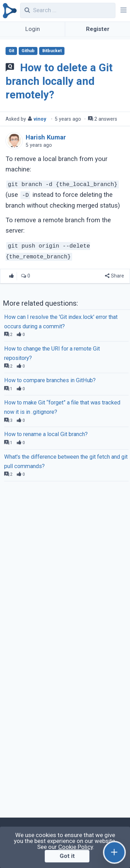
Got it (67, 856)
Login (33, 29)
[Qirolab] (8, 11)
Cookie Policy (76, 847)
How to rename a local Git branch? (46, 434)
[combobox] (68, 10)
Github (28, 51)
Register (98, 29)
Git (11, 51)
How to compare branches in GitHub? (50, 380)
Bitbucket (52, 51)
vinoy (40, 119)
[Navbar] (123, 11)
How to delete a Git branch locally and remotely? (59, 81)
